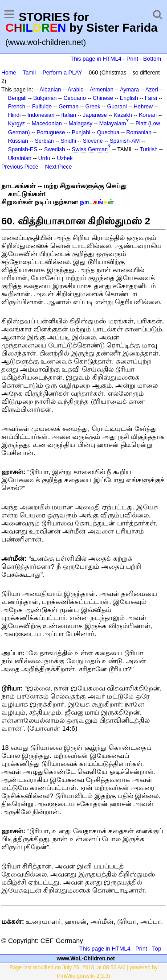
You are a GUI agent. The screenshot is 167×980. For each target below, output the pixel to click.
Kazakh (123, 115)
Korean (148, 115)
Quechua (108, 132)
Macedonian (47, 124)
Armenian (101, 90)
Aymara (129, 90)
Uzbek (65, 158)
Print (132, 59)
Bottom (152, 59)
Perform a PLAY (62, 73)
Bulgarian (45, 98)
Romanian (139, 132)
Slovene (93, 141)
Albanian (50, 90)
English (129, 98)
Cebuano (75, 98)
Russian (18, 141)
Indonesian (41, 115)
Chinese (103, 98)
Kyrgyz (16, 124)
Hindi (14, 115)
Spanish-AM (125, 141)
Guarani (117, 107)
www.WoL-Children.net (86, 959)
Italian (69, 115)
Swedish (55, 149)
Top (157, 949)
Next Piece (58, 167)
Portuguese (51, 132)
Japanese (95, 115)
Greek (93, 107)
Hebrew (143, 107)
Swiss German (90, 149)
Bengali (17, 98)
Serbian (44, 141)
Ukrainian (20, 158)
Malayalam (113, 124)
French (17, 107)
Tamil (29, 73)
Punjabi (81, 132)
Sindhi (68, 141)
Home (9, 73)
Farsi (151, 98)
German (68, 107)
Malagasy (80, 124)
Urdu (44, 158)
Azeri (151, 90)
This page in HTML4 (96, 59)
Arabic (75, 90)
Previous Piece (20, 167)
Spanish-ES (23, 149)
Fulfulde (42, 107)
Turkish (149, 149)
